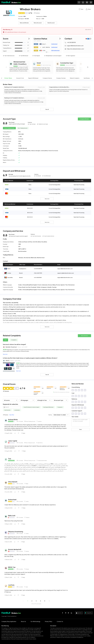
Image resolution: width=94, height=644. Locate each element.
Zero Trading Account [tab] (23, 128)
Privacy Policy (49, 622)
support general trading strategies (17, 124)
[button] (87, 2)
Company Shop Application (9, 622)
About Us (23, 622)
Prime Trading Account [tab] (9, 128)
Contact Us (60, 622)
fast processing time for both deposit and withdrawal (20, 176)
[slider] (23, 13)
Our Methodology (35, 622)
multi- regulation (37, 41)
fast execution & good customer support (18, 236)
